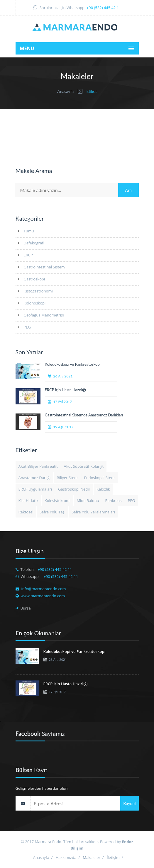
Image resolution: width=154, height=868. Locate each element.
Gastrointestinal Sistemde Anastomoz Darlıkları (84, 415)
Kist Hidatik (28, 501)
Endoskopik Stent (100, 478)
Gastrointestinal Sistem (44, 267)
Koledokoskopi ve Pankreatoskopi (73, 364)
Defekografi (34, 243)
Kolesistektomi (58, 501)
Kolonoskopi (35, 303)
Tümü (29, 231)
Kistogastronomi (38, 291)
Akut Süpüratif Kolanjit (84, 466)
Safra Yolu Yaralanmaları (93, 512)
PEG (27, 327)
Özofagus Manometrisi (44, 315)
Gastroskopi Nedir (74, 489)
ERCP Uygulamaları (35, 489)
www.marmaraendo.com (43, 596)
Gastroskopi (34, 279)
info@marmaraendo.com (44, 589)
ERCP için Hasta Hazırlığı (65, 390)
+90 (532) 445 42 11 (104, 8)
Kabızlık (103, 489)
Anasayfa (65, 91)
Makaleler (91, 857)
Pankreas (114, 501)
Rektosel (26, 512)
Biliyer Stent (67, 478)
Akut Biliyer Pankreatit (38, 466)
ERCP (28, 255)
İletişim (113, 857)
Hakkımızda (66, 857)
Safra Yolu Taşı (53, 512)
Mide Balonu (88, 501)
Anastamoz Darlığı (35, 478)
